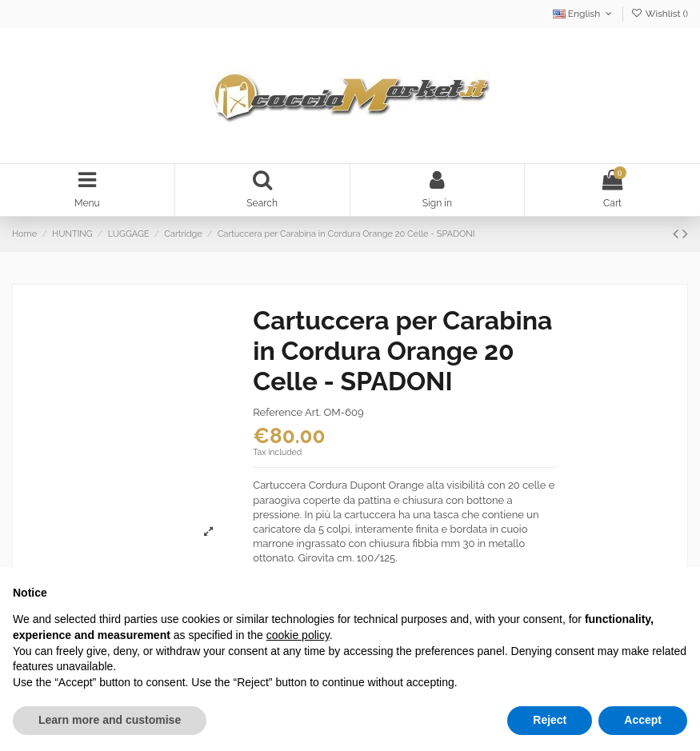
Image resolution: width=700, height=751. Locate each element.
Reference (278, 415)
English (584, 14)
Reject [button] (550, 720)
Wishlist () (660, 14)
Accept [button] (643, 720)
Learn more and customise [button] (110, 720)
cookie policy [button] (298, 635)
